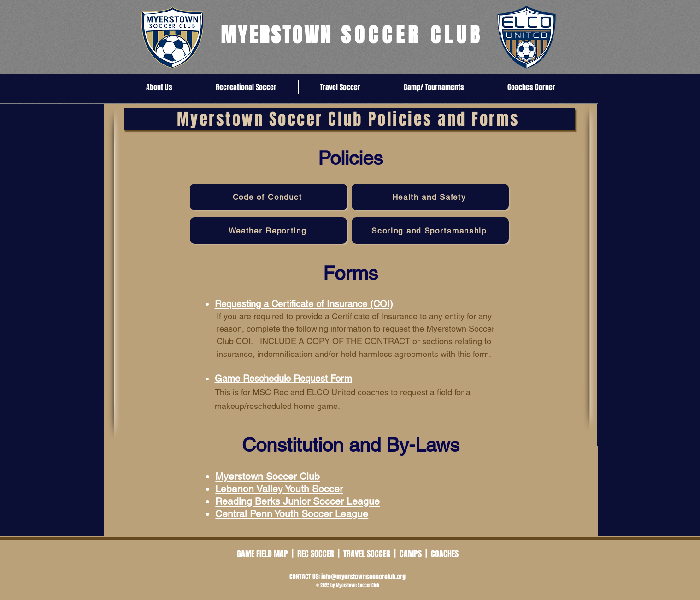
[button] (159, 87)
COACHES (445, 554)
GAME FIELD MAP (262, 554)
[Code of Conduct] (268, 197)
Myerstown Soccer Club (268, 476)
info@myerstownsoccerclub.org (363, 577)
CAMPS (411, 554)
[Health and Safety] (430, 197)
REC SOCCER (316, 554)
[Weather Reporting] (268, 230)
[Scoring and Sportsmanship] (430, 230)
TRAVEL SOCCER (367, 554)
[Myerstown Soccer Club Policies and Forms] (349, 119)
